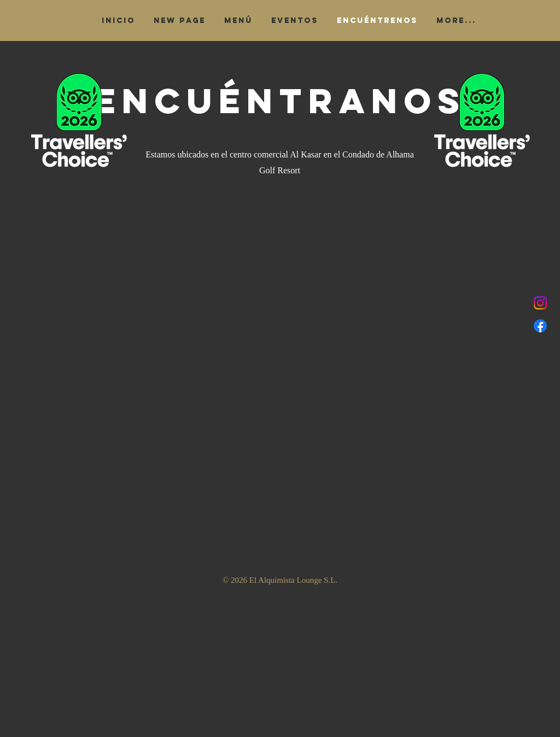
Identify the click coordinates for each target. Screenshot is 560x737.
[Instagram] (540, 303)
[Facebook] (540, 326)
